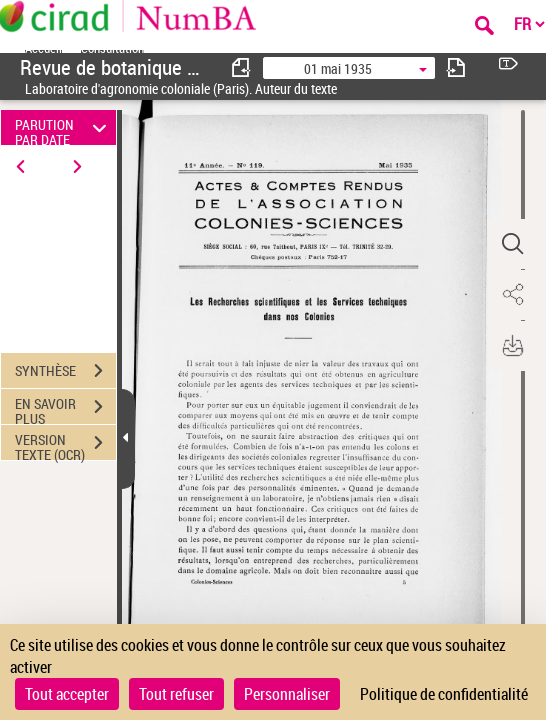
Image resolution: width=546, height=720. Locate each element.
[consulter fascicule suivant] (456, 67)
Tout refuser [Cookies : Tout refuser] (176, 694)
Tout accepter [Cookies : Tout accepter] (67, 694)
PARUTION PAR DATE (63, 127)
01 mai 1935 (338, 68)
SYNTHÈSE (65, 371)
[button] (511, 244)
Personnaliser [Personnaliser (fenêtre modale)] (287, 694)
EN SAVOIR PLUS (65, 409)
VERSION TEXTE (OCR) (65, 445)
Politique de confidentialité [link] (444, 694)
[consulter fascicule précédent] (242, 67)
